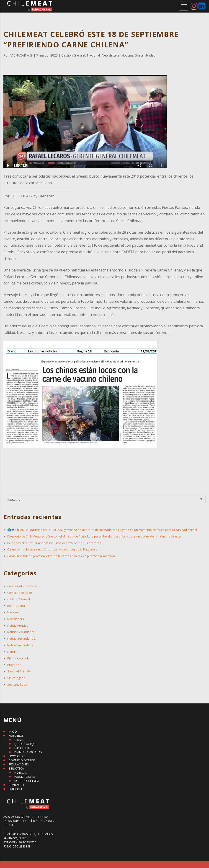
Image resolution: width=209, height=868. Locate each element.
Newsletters (16, 619)
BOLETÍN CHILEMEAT (27, 781)
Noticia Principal (18, 625)
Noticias (13, 652)
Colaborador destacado (24, 586)
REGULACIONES (19, 764)
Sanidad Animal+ (19, 671)
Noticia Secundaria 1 (21, 632)
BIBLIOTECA (16, 769)
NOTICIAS (21, 773)
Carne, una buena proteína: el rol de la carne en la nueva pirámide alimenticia (61, 556)
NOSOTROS (16, 736)
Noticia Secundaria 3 (21, 645)
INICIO (13, 732)
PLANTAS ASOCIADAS (28, 752)
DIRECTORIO (22, 748)
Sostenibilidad (17, 685)
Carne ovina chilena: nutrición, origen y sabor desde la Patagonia (52, 549)
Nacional (13, 612)
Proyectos (14, 665)
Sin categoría (16, 678)
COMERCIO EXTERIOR (22, 760)
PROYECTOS (16, 756)
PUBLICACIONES (25, 777)
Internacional (16, 606)
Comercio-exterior (20, 593)
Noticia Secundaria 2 (21, 638)
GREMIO (19, 740)
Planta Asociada (18, 658)
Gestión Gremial (19, 599)
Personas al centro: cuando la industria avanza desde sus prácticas (54, 543)
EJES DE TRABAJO (25, 744)
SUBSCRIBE (16, 789)
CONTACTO (16, 785)
